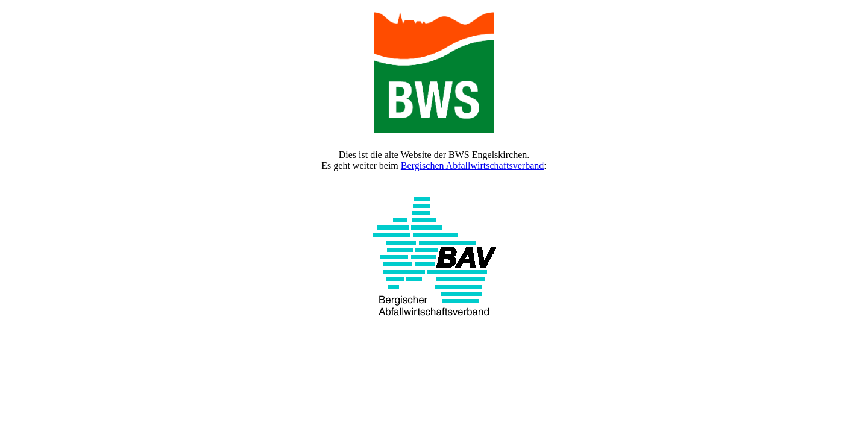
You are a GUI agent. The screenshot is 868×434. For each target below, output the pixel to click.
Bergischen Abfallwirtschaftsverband (472, 165)
